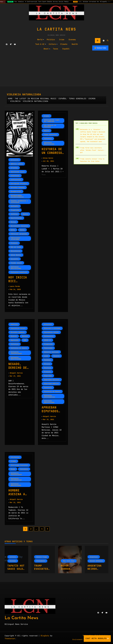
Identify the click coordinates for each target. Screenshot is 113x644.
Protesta (14, 243)
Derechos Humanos (18, 188)
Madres (25, 214)
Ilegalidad (15, 210)
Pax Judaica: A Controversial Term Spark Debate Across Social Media (44, 2)
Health (75, 44)
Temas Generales (50, 135)
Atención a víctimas (52, 329)
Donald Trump (42, 558)
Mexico (13, 222)
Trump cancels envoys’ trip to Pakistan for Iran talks (92, 160)
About (47, 49)
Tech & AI (41, 44)
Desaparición (16, 191)
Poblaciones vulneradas (15, 238)
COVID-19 (47, 340)
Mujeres (14, 336)
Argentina (94, 558)
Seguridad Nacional (52, 380)
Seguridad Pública (51, 384)
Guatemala (15, 206)
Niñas (13, 230)
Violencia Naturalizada (16, 268)
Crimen (47, 116)
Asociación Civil (18, 172)
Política (47, 368)
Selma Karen (48, 158)
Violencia (48, 139)
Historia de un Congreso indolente (52, 153)
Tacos (56, 49)
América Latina (17, 164)
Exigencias (48, 344)
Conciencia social (18, 329)
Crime (62, 40)
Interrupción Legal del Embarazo (52, 121)
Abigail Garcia (16, 373)
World (41, 40)
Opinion (25, 336)
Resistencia (15, 251)
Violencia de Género (19, 348)
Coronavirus (49, 336)
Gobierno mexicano (51, 352)
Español (66, 49)
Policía (47, 364)
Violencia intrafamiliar (49, 396)
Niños (22, 230)
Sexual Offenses (96, 562)
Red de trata (16, 247)
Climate (64, 44)
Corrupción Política (19, 184)
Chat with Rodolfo (97, 639)
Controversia (16, 180)
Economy (72, 40)
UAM (25, 340)
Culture (53, 44)
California (15, 458)
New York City (69, 562)
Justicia (14, 214)
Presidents (41, 562)
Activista (15, 160)
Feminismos (48, 348)
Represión (15, 340)
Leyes (46, 356)
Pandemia (47, 360)
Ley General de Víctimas (50, 126)
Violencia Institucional (16, 353)
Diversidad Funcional (19, 466)
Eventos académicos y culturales (19, 201)
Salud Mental (16, 255)
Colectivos (15, 176)
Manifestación (16, 218)
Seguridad (48, 376)
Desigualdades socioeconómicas (17, 196)
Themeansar (10, 639)
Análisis (14, 325)
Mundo (13, 470)
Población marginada (19, 234)
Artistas (14, 168)
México (47, 131)
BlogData (45, 636)
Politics (51, 40)
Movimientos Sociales (19, 226)
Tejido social (16, 263)
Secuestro (15, 259)
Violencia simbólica (19, 272)
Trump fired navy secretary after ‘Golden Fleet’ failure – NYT (93, 150)
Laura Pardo (15, 287)
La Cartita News (56, 29)
